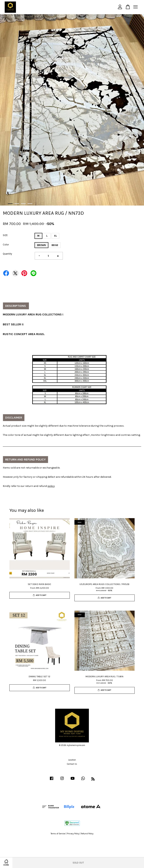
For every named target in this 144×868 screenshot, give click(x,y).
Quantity (7, 254)
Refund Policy (87, 834)
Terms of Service (58, 834)
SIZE (5, 235)
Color (6, 245)
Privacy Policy (73, 834)
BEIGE (55, 245)
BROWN (41, 245)
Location (72, 760)
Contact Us (72, 764)
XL (55, 236)
